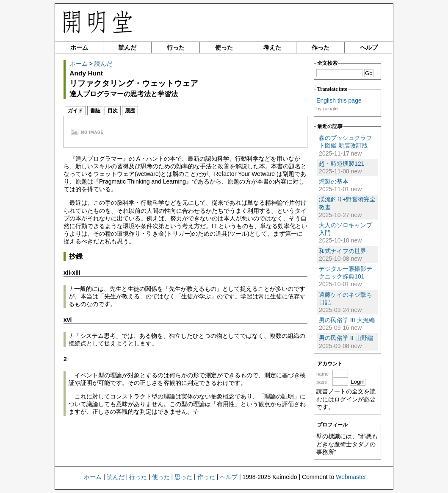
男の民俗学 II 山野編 (346, 338)
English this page (339, 100)
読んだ (127, 47)
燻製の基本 (334, 181)
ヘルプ (369, 47)
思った (183, 477)
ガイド (75, 111)
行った (176, 47)
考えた (272, 47)
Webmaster (351, 477)
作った (321, 47)
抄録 (76, 256)
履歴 (130, 111)
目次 (113, 111)
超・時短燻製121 (342, 164)
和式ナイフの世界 (343, 251)
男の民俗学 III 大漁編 (347, 320)
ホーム (79, 47)
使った (224, 47)
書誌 (95, 111)
